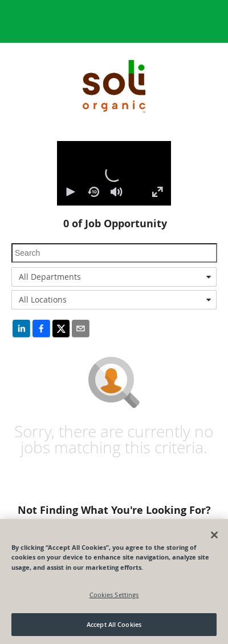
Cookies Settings (114, 595)
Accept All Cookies (114, 624)
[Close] (214, 535)
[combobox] (114, 277)
